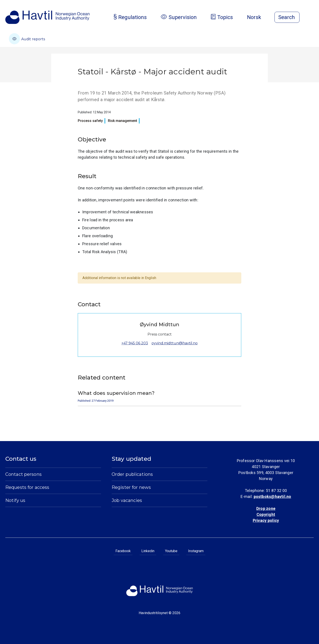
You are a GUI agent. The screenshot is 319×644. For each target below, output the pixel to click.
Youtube (171, 551)
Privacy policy (266, 520)
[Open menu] (311, 18)
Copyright (266, 514)
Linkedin (148, 551)
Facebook (123, 551)
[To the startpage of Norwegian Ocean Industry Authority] (47, 17)
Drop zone (266, 508)
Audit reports (27, 39)
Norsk (258, 17)
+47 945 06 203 (135, 343)
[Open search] (287, 17)
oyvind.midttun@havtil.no (175, 343)
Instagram (196, 551)
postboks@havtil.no (272, 496)
